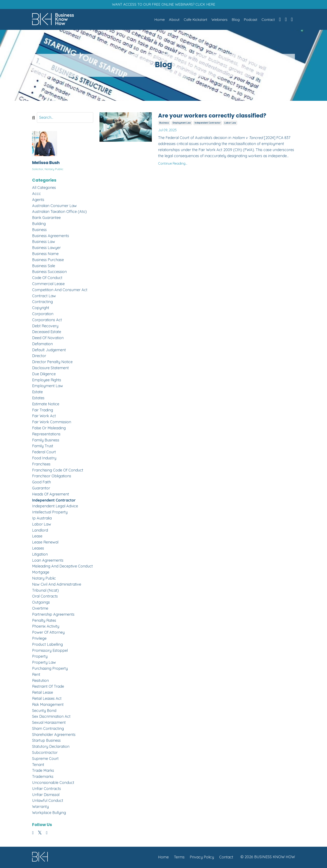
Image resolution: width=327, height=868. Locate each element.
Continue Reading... (173, 164)
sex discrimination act (51, 717)
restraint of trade (48, 687)
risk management (48, 705)
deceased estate (47, 333)
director (39, 357)
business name (45, 254)
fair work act (44, 417)
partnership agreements (53, 615)
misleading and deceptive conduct (62, 567)
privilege (39, 639)
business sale (44, 266)
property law (44, 663)
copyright (41, 309)
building (39, 224)
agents (38, 200)
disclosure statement (50, 368)
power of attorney (48, 633)
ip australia (42, 519)
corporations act (47, 320)
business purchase (48, 260)
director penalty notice (52, 363)
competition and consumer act (60, 290)
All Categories (44, 188)
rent (36, 675)
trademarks (43, 777)
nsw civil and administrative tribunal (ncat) (57, 588)
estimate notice (46, 405)
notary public (44, 579)
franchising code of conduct (58, 471)
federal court (44, 453)
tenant (38, 765)
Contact (268, 20)
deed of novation (48, 338)
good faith (42, 483)
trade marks (43, 771)
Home (157, 20)
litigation (40, 555)
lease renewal (45, 543)
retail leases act (47, 699)
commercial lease (48, 284)
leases (38, 549)
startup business (46, 741)
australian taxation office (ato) (59, 212)
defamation (42, 344)
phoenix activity (46, 627)
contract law (44, 296)
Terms (179, 857)
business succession (49, 272)
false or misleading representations (49, 432)
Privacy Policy (202, 857)
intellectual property (50, 513)
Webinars (218, 20)
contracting (42, 303)
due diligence (44, 375)
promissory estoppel (50, 651)
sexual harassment (49, 723)
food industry (44, 459)
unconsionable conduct (53, 783)
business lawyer (46, 248)
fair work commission (52, 423)
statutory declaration (51, 747)
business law (44, 242)
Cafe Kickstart (194, 20)
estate (37, 393)
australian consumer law (54, 206)
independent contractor (208, 124)
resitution (40, 681)
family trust (43, 447)
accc (36, 194)
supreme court (45, 759)
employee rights (47, 381)
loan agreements (48, 561)
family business (46, 441)
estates (38, 399)
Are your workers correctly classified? (218, 117)
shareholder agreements (54, 735)
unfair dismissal (46, 795)
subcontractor (45, 753)
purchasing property (50, 669)
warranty (40, 807)
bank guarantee (46, 218)
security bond (44, 711)
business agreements (51, 236)
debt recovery (45, 327)
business (164, 124)
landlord (40, 531)
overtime (40, 609)
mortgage (41, 573)
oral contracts (45, 597)
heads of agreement (51, 495)
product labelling (47, 645)
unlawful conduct (48, 801)
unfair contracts (47, 789)
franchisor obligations (52, 477)
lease (37, 537)
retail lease (43, 693)
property (40, 657)
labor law (230, 124)
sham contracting (48, 729)
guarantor (41, 489)
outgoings (41, 603)
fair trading (43, 411)
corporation (43, 314)
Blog (234, 20)
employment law (182, 124)
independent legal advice (55, 507)
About (172, 20)
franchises (41, 465)
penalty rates (44, 621)
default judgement (49, 351)
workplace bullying (49, 813)
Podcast (250, 20)
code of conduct (47, 279)
